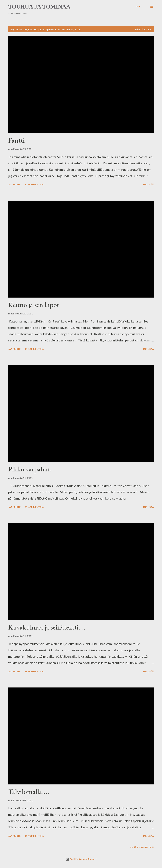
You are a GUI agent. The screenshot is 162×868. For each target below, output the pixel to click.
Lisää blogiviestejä (142, 847)
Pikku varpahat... (31, 469)
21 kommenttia (34, 507)
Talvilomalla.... (29, 791)
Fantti (16, 140)
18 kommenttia (34, 671)
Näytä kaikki (144, 29)
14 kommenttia (34, 349)
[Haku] (139, 7)
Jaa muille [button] (14, 185)
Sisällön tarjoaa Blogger (81, 859)
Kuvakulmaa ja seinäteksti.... (47, 627)
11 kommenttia (34, 836)
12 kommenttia (34, 185)
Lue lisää (148, 185)
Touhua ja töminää (39, 7)
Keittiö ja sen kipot (34, 305)
